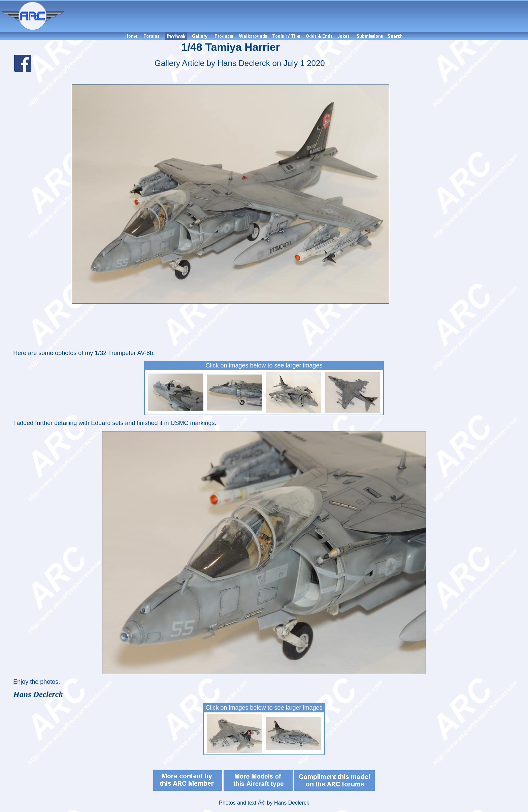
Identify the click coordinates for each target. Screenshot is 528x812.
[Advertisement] (297, 16)
